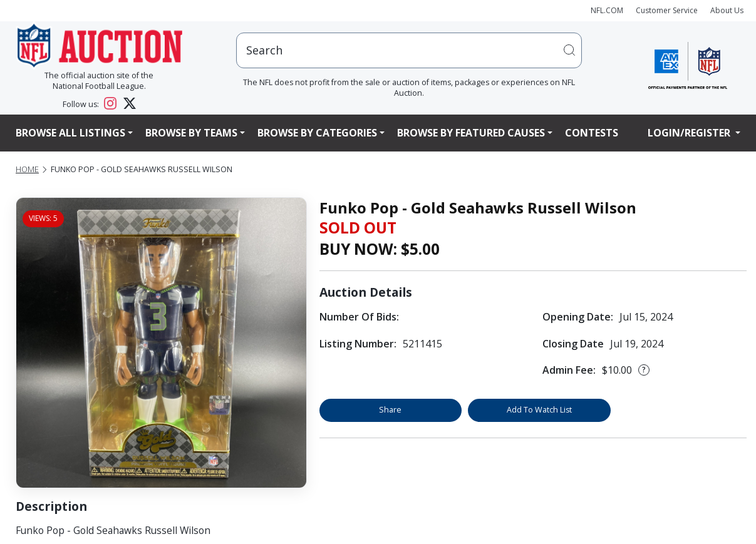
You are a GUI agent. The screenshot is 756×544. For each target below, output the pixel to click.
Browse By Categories (317, 133)
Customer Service (667, 10)
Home (27, 169)
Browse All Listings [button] (70, 133)
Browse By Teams (191, 133)
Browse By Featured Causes (471, 133)
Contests (592, 133)
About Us (727, 10)
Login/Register (690, 133)
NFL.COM (607, 10)
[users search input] (409, 50)
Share (390, 410)
